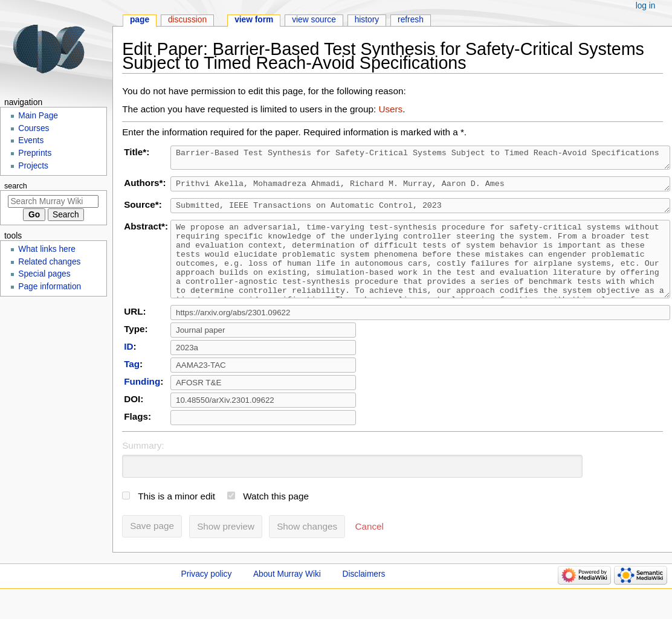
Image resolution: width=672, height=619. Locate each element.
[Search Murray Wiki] (53, 201)
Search (16, 186)
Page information (50, 287)
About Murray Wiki (287, 596)
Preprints (35, 153)
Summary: (143, 467)
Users (390, 109)
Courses (34, 128)
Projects (33, 166)
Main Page (38, 116)
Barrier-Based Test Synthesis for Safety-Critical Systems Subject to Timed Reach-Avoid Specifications (420, 159)
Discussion (187, 20)
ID (128, 368)
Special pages (44, 274)
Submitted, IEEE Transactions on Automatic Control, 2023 (420, 212)
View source (314, 20)
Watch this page (276, 518)
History (367, 20)
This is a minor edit (176, 518)
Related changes (49, 262)
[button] (370, 548)
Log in (646, 6)
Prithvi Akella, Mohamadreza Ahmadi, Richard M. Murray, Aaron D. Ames (420, 188)
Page (140, 20)
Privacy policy (207, 596)
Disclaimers (364, 596)
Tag (132, 386)
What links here (47, 249)
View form (254, 20)
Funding (142, 403)
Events (31, 140)
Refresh (411, 20)
